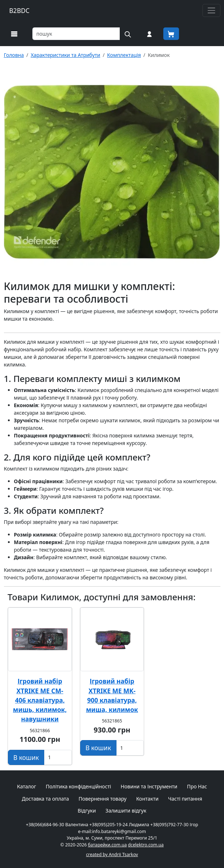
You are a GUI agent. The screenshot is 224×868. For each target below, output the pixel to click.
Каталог (26, 786)
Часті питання (185, 799)
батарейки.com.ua (107, 845)
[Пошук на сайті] (128, 34)
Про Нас (197, 786)
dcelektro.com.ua (146, 845)
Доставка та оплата (45, 799)
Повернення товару (102, 799)
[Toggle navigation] (211, 10)
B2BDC (20, 10)
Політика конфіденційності (78, 786)
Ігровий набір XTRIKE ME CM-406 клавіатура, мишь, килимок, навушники (40, 700)
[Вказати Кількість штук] (58, 757)
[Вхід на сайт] (149, 34)
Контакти (147, 799)
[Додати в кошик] (26, 757)
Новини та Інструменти (149, 786)
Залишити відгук (126, 811)
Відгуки (87, 811)
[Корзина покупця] (171, 34)
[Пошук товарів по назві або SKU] (76, 34)
